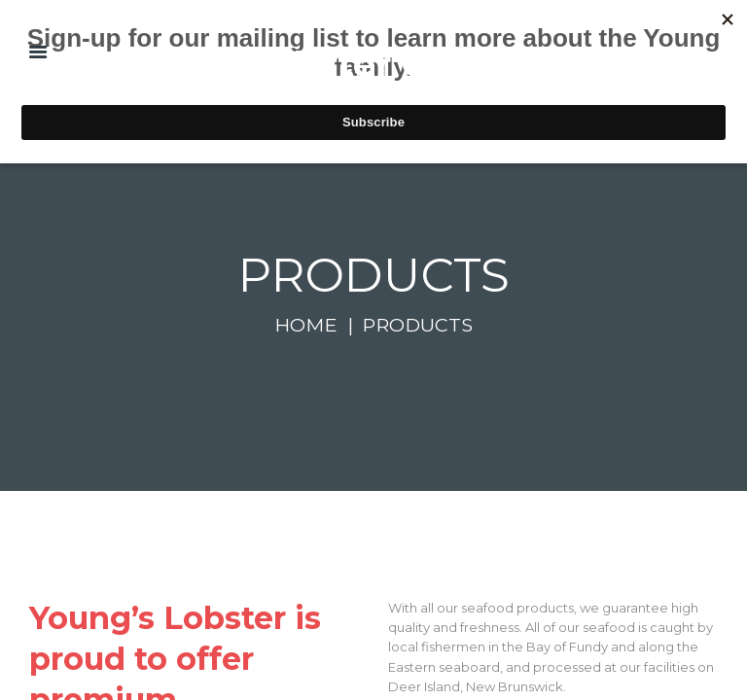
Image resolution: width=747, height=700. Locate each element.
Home (306, 325)
